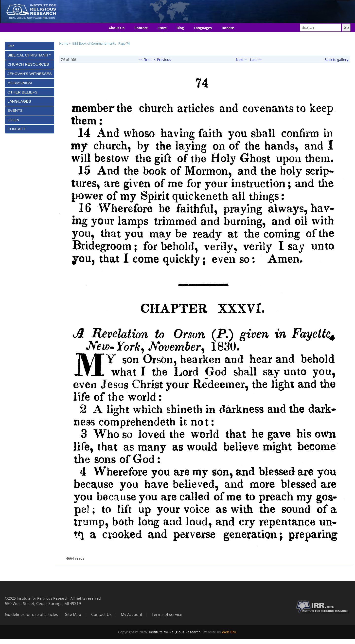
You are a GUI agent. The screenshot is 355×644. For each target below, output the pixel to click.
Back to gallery (336, 60)
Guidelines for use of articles (31, 614)
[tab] (30, 46)
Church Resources (28, 64)
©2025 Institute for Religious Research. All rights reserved (53, 598)
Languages (203, 28)
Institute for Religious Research (175, 632)
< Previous (163, 60)
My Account (132, 614)
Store (162, 28)
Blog (180, 28)
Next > (241, 60)
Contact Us (101, 614)
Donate (228, 28)
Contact (141, 28)
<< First (145, 60)
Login (13, 120)
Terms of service (167, 614)
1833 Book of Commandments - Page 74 (100, 43)
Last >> (256, 60)
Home (64, 43)
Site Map (73, 614)
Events (15, 110)
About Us (116, 28)
